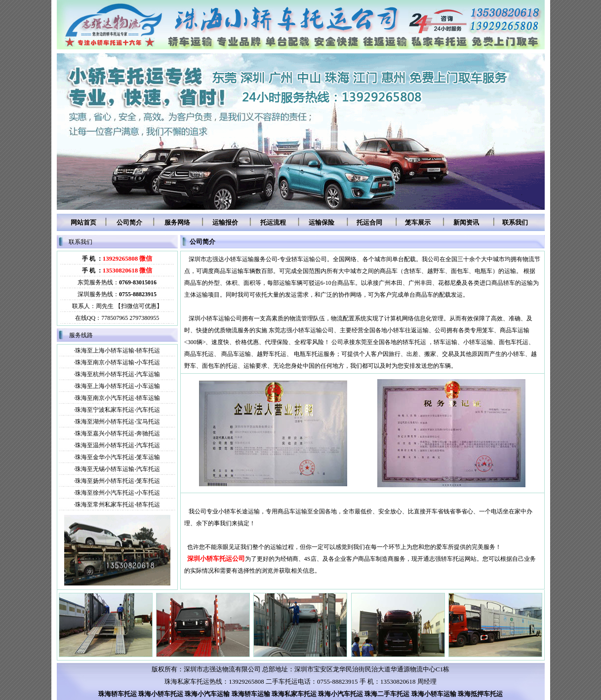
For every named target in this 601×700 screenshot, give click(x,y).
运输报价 (225, 222)
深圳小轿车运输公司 (215, 318)
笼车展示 (418, 222)
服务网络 (177, 222)
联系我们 (515, 222)
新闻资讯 (466, 222)
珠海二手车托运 (387, 694)
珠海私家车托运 (294, 694)
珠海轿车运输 (251, 694)
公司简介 (129, 222)
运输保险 (321, 222)
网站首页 (83, 222)
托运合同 (369, 222)
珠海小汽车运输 (207, 694)
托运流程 (273, 222)
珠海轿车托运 (118, 694)
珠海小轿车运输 (434, 694)
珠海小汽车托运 (341, 694)
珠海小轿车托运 (161, 694)
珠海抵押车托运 (480, 694)
